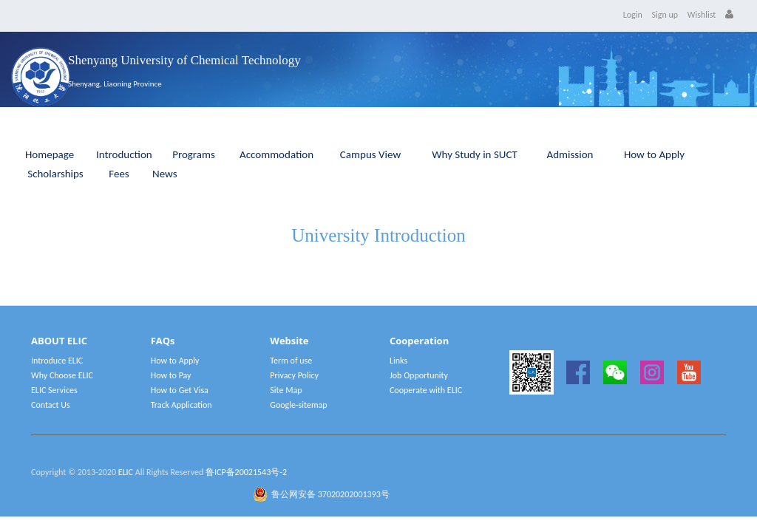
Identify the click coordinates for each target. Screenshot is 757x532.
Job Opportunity (419, 375)
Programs (194, 154)
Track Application (181, 405)
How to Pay (171, 375)
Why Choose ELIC (62, 375)
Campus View (370, 154)
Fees (119, 174)
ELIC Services (54, 390)
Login (633, 15)
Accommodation (276, 154)
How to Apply (654, 154)
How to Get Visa (180, 390)
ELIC (126, 472)
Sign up (665, 15)
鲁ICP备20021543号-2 (246, 472)
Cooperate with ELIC (426, 390)
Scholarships (55, 174)
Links (398, 361)
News (165, 174)
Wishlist (702, 15)
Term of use (291, 361)
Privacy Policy (294, 375)
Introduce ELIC (57, 361)
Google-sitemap (298, 405)
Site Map (286, 390)
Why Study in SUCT (475, 154)
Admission (570, 154)
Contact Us (51, 405)
